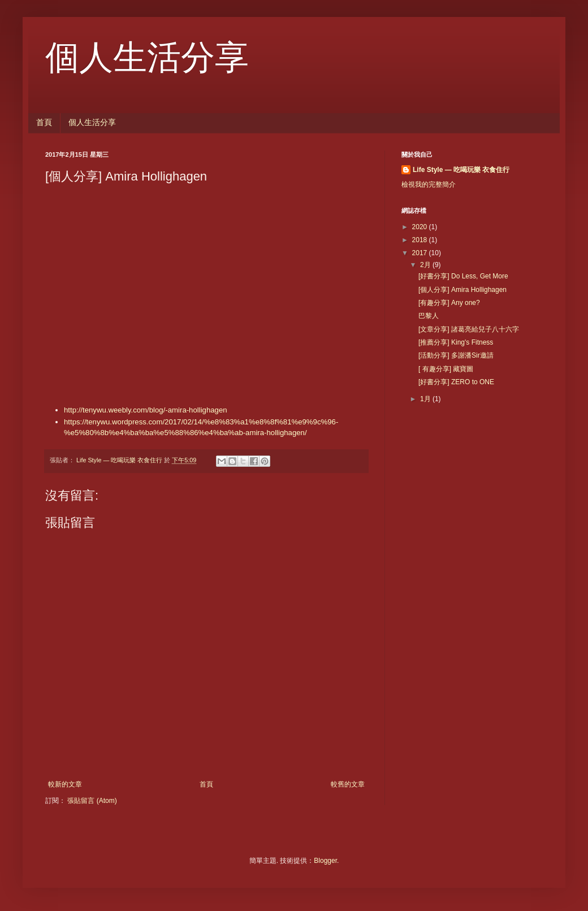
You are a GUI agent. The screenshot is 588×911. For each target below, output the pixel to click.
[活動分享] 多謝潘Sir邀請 (456, 355)
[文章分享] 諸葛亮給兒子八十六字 (469, 329)
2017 (421, 253)
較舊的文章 (348, 784)
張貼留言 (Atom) (92, 801)
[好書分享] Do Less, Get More (463, 276)
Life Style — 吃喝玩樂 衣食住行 (461, 170)
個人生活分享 (147, 58)
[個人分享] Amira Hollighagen (462, 290)
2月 (426, 265)
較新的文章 (65, 784)
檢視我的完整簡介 (429, 184)
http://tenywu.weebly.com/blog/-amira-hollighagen (146, 410)
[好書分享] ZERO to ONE (456, 382)
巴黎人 (429, 316)
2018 (421, 240)
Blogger (325, 861)
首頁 (44, 122)
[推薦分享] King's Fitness (456, 342)
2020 (421, 227)
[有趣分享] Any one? (449, 303)
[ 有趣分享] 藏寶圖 (446, 369)
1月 (426, 399)
